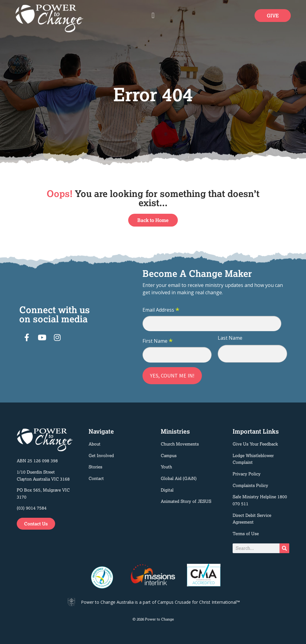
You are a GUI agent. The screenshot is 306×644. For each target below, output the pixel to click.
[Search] (284, 548)
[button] (153, 16)
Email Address (161, 310)
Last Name (230, 338)
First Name (158, 341)
